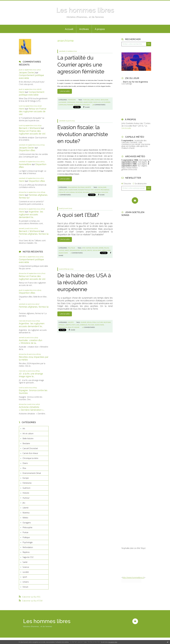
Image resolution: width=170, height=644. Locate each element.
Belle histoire (28, 438)
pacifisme (107, 322)
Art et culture (28, 433)
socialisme (102, 187)
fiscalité (62, 192)
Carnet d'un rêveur (30, 453)
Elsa (24, 468)
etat (84, 248)
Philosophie (27, 527)
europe (84, 322)
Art (24, 429)
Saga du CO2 (28, 557)
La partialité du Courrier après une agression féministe (81, 65)
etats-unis (75, 325)
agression (78, 105)
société (26, 572)
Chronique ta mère (30, 458)
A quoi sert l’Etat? (78, 215)
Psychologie (28, 542)
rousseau (86, 192)
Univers (26, 582)
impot (67, 250)
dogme (77, 327)
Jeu (24, 503)
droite (90, 250)
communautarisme (66, 105)
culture (100, 322)
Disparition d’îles (27, 150)
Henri (22, 92)
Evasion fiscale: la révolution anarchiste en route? (83, 134)
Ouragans (27, 523)
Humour (26, 498)
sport (25, 577)
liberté (68, 325)
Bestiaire (26, 443)
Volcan (25, 587)
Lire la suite (65, 91)
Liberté (25, 508)
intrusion (86, 105)
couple (97, 100)
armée (101, 248)
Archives (84, 29)
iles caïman (70, 192)
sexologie (104, 100)
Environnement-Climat (32, 473)
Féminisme (27, 483)
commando (71, 102)
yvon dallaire (88, 100)
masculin (97, 102)
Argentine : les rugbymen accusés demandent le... (31, 214)
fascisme (79, 102)
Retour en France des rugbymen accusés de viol (33, 111)
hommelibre (25, 164)
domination (63, 327)
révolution (91, 322)
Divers (25, 463)
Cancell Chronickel (30, 448)
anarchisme (88, 102)
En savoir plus (113, 642)
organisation (75, 250)
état (92, 190)
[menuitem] (69, 29)
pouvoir (95, 248)
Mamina (26, 513)
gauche (83, 250)
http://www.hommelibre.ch (133, 577)
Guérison (26, 488)
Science (26, 567)
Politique (26, 537)
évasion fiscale (84, 190)
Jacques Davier (27, 148)
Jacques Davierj (27, 72)
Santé (25, 562)
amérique (84, 325)
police (106, 248)
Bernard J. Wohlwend (30, 128)
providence (105, 190)
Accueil (69, 29)
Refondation (28, 547)
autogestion (96, 192)
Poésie (25, 532)
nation (89, 248)
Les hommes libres (85, 10)
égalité (71, 327)
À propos (100, 29)
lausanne (62, 102)
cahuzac (105, 192)
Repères (26, 552)
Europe (26, 478)
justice (61, 250)
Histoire (26, 493)
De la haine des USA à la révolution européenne (84, 282)
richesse (79, 192)
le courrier (106, 102)
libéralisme (63, 190)
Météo (25, 518)
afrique (62, 325)
